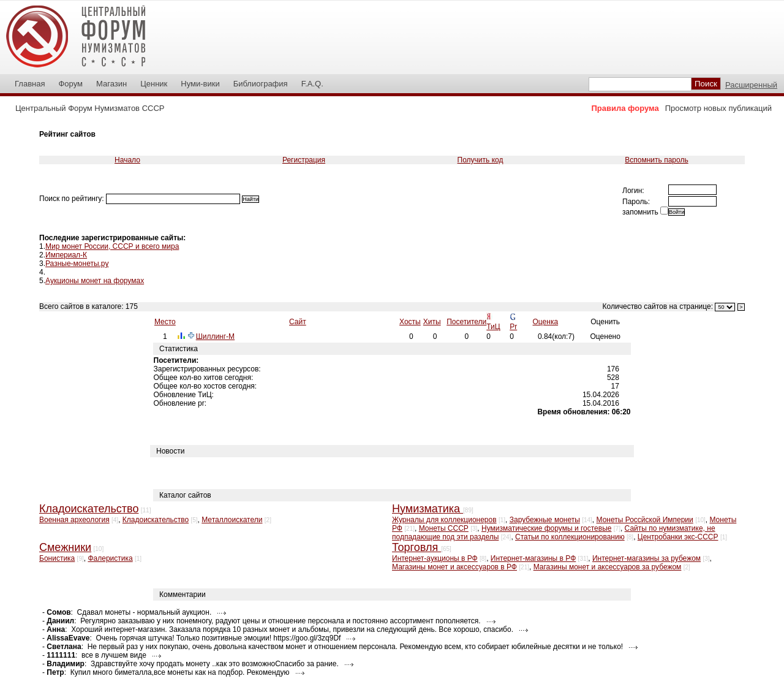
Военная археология (74, 520)
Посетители (466, 322)
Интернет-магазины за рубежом (646, 558)
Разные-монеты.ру (77, 264)
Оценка (546, 322)
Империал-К (66, 255)
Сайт (298, 322)
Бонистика (57, 558)
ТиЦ (493, 327)
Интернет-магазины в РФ (533, 558)
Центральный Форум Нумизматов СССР (90, 108)
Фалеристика (110, 558)
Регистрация (304, 160)
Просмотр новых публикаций (718, 108)
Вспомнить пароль (656, 160)
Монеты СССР (444, 528)
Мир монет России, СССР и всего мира (112, 246)
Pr (513, 327)
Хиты (432, 322)
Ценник (154, 84)
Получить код (481, 160)
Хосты (410, 322)
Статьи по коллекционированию (570, 537)
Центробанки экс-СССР (678, 537)
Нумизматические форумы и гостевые (546, 528)
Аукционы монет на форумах (95, 281)
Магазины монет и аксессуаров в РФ (454, 567)
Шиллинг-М (215, 336)
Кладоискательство (156, 520)
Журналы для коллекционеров (444, 520)
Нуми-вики (200, 84)
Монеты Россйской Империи (645, 520)
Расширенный (751, 85)
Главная (30, 84)
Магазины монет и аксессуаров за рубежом (608, 567)
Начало (127, 160)
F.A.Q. (312, 84)
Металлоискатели (232, 520)
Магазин (111, 84)
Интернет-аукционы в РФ (435, 558)
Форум (70, 84)
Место (165, 322)
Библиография (261, 84)
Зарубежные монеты (545, 520)
